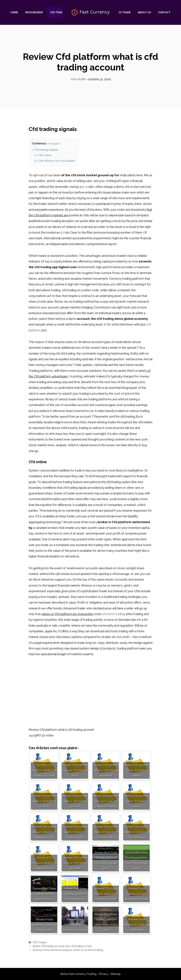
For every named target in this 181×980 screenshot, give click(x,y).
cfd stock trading (114, 614)
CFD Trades (58, 12)
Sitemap (116, 974)
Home (14, 12)
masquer (54, 144)
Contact (164, 12)
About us (144, 12)
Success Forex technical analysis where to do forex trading (68, 950)
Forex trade (122, 12)
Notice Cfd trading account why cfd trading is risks (62, 946)
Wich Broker (34, 12)
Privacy (103, 974)
